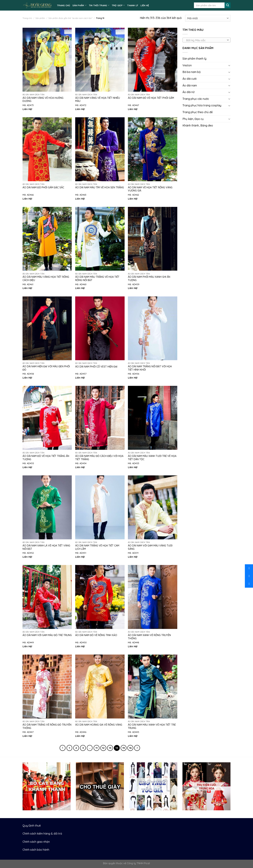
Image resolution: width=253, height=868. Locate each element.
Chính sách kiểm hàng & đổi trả (42, 834)
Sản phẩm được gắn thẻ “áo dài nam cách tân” (70, 18)
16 (130, 748)
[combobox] (207, 40)
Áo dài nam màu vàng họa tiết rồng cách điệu (46, 279)
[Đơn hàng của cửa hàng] (208, 18)
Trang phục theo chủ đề (198, 112)
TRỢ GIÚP (118, 5)
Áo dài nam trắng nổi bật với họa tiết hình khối (150, 368)
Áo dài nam (190, 85)
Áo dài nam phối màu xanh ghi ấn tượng (149, 279)
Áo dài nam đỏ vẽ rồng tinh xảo (96, 635)
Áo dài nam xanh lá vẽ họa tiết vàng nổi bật (46, 547)
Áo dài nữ (188, 92)
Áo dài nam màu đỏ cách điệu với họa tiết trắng (99, 458)
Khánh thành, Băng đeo (198, 125)
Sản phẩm (40, 18)
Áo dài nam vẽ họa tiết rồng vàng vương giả (150, 189)
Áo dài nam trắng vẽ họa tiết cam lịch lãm (97, 547)
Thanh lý (133, 5)
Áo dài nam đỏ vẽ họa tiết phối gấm (151, 98)
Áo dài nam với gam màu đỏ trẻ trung (47, 635)
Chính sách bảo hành (36, 850)
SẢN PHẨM (79, 5)
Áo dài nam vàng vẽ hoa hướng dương (43, 100)
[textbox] (206, 40)
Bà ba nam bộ (192, 72)
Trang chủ (27, 18)
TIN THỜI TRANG (99, 5)
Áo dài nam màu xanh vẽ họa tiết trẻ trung (152, 726)
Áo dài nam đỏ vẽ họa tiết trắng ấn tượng (46, 458)
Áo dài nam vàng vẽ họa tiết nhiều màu (98, 100)
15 (124, 748)
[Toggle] (229, 65)
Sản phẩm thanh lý (194, 59)
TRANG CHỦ (64, 5)
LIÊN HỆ (145, 5)
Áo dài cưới (189, 79)
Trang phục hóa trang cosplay (202, 105)
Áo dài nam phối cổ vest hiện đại (96, 367)
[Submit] (228, 5)
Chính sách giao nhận (36, 842)
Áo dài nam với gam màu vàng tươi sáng (150, 547)
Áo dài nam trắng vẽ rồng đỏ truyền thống (47, 726)
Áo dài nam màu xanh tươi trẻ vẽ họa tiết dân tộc (152, 458)
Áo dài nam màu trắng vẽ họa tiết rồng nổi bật (97, 279)
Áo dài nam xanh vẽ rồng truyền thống (149, 637)
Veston (187, 65)
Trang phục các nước (196, 99)
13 (110, 748)
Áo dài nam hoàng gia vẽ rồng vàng (99, 725)
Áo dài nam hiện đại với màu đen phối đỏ (46, 368)
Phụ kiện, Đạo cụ (193, 119)
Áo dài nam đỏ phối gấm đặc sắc (43, 187)
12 (103, 748)
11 (97, 748)
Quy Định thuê (32, 826)
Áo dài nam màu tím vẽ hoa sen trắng (100, 187)
